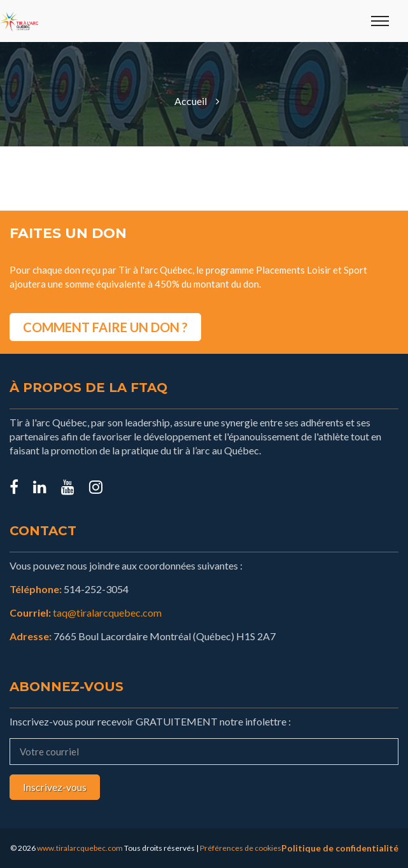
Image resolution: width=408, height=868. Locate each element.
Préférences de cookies (241, 848)
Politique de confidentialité (340, 848)
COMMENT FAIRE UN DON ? (105, 327)
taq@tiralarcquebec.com (107, 612)
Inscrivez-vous (55, 787)
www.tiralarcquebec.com (80, 848)
